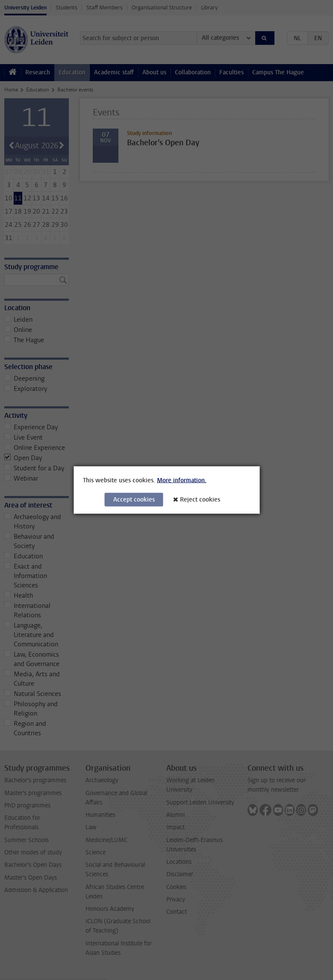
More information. (182, 480)
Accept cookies (134, 500)
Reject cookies (200, 500)
